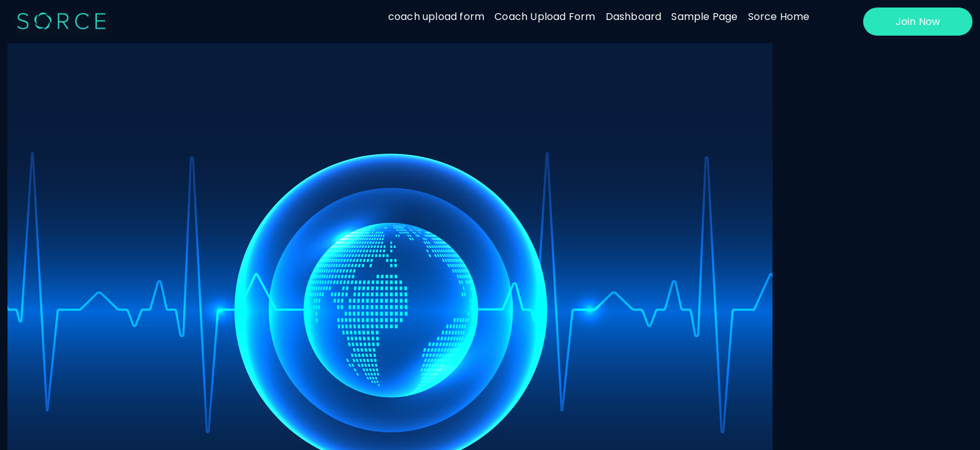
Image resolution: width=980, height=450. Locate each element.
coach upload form (436, 17)
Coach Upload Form (545, 17)
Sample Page (704, 17)
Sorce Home (779, 17)
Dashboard (634, 17)
